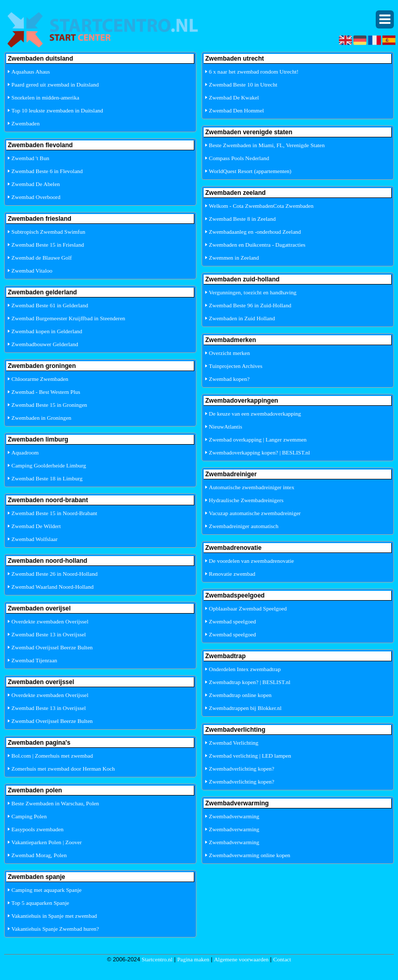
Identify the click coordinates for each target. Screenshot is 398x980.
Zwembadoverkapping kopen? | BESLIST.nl (259, 452)
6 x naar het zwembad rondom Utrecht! (254, 72)
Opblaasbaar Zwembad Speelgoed (248, 608)
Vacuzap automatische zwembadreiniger (255, 513)
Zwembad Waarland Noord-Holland (52, 587)
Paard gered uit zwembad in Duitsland (55, 84)
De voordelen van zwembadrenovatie (251, 561)
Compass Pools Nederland (239, 158)
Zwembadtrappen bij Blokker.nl (245, 708)
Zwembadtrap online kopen (240, 695)
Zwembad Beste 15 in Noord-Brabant (54, 513)
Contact (282, 959)
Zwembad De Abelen (35, 184)
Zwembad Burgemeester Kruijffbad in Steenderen (68, 318)
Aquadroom (25, 452)
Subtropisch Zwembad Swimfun (48, 232)
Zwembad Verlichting (233, 743)
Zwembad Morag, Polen (39, 855)
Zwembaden (25, 123)
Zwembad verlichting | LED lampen (250, 756)
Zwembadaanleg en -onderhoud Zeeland (255, 232)
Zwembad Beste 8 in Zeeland (242, 219)
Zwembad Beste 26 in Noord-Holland (54, 574)
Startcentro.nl (157, 959)
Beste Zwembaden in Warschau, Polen (55, 803)
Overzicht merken (229, 353)
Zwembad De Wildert (36, 526)
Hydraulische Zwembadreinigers (246, 500)
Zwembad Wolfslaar (34, 539)
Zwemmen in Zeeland (234, 258)
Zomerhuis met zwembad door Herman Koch (63, 769)
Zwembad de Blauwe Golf (41, 258)
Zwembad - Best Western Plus (46, 392)
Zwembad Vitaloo (32, 271)
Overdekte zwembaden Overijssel (50, 621)
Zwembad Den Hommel (236, 110)
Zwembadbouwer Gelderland (45, 344)
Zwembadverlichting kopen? (241, 769)
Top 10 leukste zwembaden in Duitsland (57, 110)
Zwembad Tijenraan (34, 660)
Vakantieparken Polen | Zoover (47, 842)
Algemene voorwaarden (241, 959)
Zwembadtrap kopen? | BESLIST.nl (250, 682)
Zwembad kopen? (229, 379)
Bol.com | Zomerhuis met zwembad (52, 756)
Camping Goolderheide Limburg (49, 465)
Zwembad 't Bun (30, 158)
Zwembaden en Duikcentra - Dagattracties (257, 245)
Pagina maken (193, 959)
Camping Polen (29, 816)
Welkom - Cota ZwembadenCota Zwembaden (261, 206)
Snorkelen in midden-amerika (45, 97)
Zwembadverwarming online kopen (250, 855)
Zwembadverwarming (234, 816)
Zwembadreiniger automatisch (244, 526)
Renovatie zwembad (232, 574)
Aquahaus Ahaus (31, 72)
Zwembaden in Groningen (41, 418)
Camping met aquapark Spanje (46, 890)
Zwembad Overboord (36, 197)
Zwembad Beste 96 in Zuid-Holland (250, 305)
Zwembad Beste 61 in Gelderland (50, 305)
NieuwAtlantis (225, 427)
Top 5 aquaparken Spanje (40, 903)
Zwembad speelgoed (232, 621)
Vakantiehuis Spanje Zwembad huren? (55, 929)
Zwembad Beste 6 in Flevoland (47, 171)
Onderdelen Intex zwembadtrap (245, 669)
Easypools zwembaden (38, 829)
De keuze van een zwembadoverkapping (255, 414)
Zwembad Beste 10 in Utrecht (243, 84)
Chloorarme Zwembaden (40, 379)
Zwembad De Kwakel (234, 97)
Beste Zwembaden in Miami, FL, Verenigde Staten (267, 145)
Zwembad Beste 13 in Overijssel (49, 634)
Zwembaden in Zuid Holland (242, 318)
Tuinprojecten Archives (236, 366)
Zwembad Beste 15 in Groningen (49, 405)
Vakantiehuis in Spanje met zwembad (54, 916)
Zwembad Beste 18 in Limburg (47, 478)
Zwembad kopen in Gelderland (47, 331)
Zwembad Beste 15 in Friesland (48, 245)
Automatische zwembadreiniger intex (252, 487)
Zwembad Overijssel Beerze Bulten (52, 647)
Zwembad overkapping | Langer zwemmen (258, 439)
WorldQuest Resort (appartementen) (250, 171)
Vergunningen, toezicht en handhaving (253, 292)
